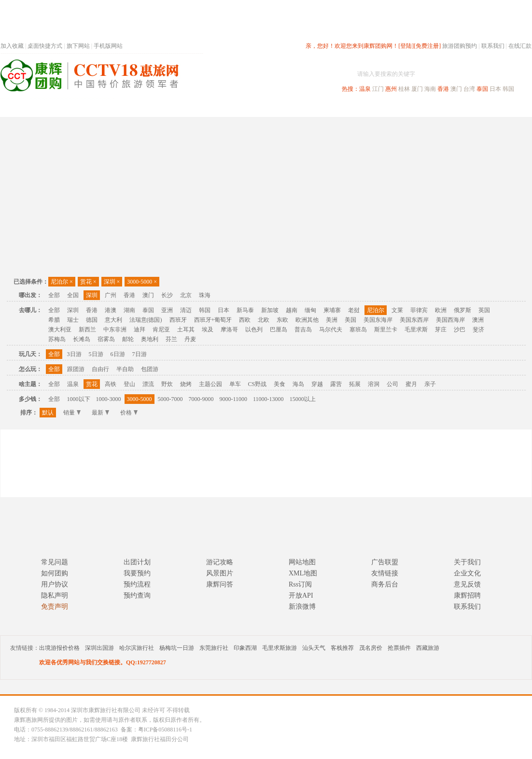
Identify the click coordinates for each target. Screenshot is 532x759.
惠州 (391, 89)
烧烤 (186, 384)
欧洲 (441, 310)
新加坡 (270, 310)
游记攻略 (220, 562)
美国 (350, 320)
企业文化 (467, 573)
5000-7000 (170, 399)
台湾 (469, 89)
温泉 (365, 89)
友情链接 (385, 573)
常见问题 (55, 562)
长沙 (167, 295)
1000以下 (79, 399)
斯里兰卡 (386, 329)
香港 (443, 89)
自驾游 (425, 108)
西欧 (245, 320)
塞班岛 (358, 329)
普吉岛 (303, 329)
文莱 (397, 310)
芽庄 (441, 329)
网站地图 (302, 562)
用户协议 (55, 584)
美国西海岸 (450, 320)
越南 (292, 310)
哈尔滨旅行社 (137, 648)
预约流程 (137, 584)
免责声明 (55, 607)
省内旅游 (254, 108)
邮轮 (128, 339)
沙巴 (460, 329)
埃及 (208, 329)
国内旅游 (298, 108)
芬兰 (171, 339)
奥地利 (150, 339)
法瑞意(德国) (146, 320)
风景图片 (220, 573)
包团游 (150, 369)
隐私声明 (55, 595)
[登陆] (406, 46)
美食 (280, 384)
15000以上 (303, 399)
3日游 (74, 354)
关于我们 (467, 562)
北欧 (264, 320)
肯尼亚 (161, 329)
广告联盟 (385, 562)
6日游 (118, 354)
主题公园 (210, 384)
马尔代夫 (331, 329)
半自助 (125, 369)
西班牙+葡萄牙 (213, 320)
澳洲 (478, 320)
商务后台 (385, 584)
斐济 (478, 329)
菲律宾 (419, 310)
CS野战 (258, 384)
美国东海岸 (378, 320)
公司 (392, 384)
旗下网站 (78, 46)
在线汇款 (520, 46)
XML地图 (303, 573)
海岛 (298, 384)
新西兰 (87, 329)
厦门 (417, 89)
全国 (73, 295)
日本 (495, 89)
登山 (129, 384)
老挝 (354, 310)
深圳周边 (211, 108)
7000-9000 (201, 399)
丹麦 (190, 339)
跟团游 (76, 369)
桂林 (404, 89)
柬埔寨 (332, 310)
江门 (378, 89)
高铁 (111, 384)
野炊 (167, 384)
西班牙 (178, 320)
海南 (430, 89)
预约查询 (137, 595)
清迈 (186, 310)
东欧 (282, 320)
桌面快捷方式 (45, 46)
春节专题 (168, 108)
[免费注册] (427, 46)
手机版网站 (108, 46)
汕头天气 (314, 648)
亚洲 (167, 310)
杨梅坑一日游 (177, 648)
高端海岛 (465, 108)
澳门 (456, 89)
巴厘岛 (279, 329)
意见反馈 (467, 584)
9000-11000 (234, 399)
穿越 (317, 384)
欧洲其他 (307, 320)
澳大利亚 (60, 329)
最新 (100, 413)
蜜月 (411, 384)
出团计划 (137, 562)
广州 (111, 295)
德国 (92, 320)
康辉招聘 (467, 595)
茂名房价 (371, 648)
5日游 (96, 354)
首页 (131, 108)
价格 (129, 413)
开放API (301, 595)
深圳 (112, 282)
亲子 (430, 384)
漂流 (148, 384)
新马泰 (245, 310)
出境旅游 (385, 108)
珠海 (205, 295)
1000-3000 (109, 399)
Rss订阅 (300, 584)
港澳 (111, 310)
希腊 (54, 320)
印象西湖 (245, 648)
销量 (72, 413)
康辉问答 (220, 584)
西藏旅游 (428, 648)
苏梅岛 (57, 339)
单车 (235, 384)
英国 (484, 310)
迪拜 (140, 329)
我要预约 (137, 573)
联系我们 (493, 46)
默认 (48, 413)
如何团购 (55, 573)
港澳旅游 (341, 108)
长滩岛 (82, 339)
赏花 (88, 282)
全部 (54, 295)
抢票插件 (399, 648)
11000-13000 (268, 399)
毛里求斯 (416, 329)
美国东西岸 (414, 320)
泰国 (482, 89)
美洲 (332, 320)
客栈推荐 (342, 648)
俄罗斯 (462, 310)
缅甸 (310, 310)
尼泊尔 (62, 282)
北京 (186, 295)
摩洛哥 (229, 329)
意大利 (113, 320)
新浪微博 (302, 607)
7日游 (140, 354)
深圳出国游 (99, 648)
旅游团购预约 (460, 46)
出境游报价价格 (59, 648)
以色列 (254, 329)
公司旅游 (508, 108)
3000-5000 (142, 282)
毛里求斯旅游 (280, 648)
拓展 (355, 384)
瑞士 (73, 320)
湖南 (129, 310)
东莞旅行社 (214, 648)
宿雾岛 (106, 339)
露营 (336, 384)
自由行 (100, 369)
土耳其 (186, 329)
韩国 (508, 89)
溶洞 (374, 384)
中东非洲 (115, 329)
